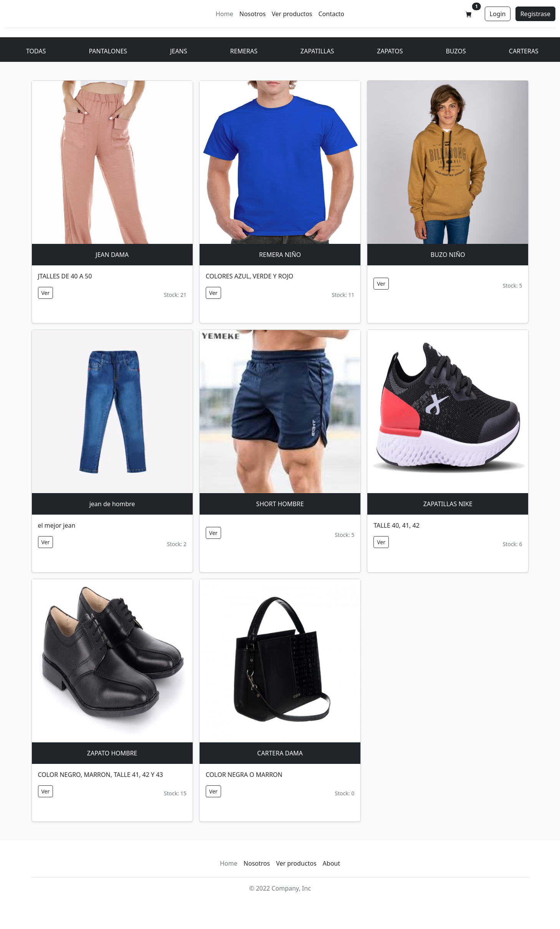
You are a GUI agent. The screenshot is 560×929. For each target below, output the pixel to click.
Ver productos (292, 14)
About (331, 863)
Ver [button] (46, 293)
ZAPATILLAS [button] (317, 51)
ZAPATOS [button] (390, 51)
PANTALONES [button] (108, 51)
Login (498, 14)
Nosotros (252, 14)
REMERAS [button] (244, 51)
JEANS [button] (178, 51)
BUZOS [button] (456, 51)
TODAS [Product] (36, 51)
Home (225, 14)
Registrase (535, 14)
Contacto (331, 14)
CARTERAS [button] (524, 51)
